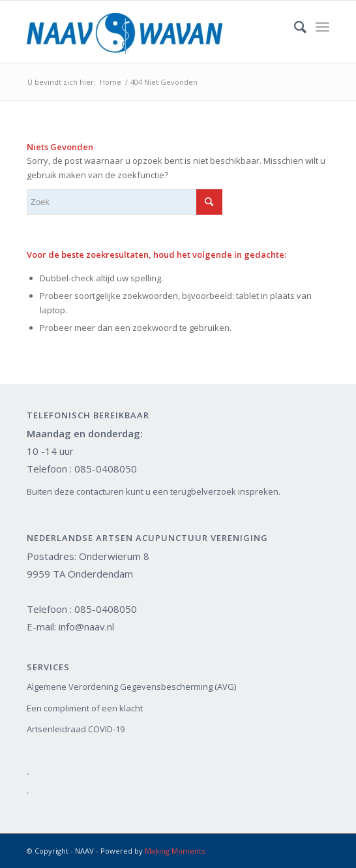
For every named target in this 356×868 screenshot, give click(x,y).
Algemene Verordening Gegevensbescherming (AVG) (131, 687)
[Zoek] (294, 27)
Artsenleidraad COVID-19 (76, 729)
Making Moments (175, 851)
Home (111, 82)
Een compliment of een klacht (85, 708)
